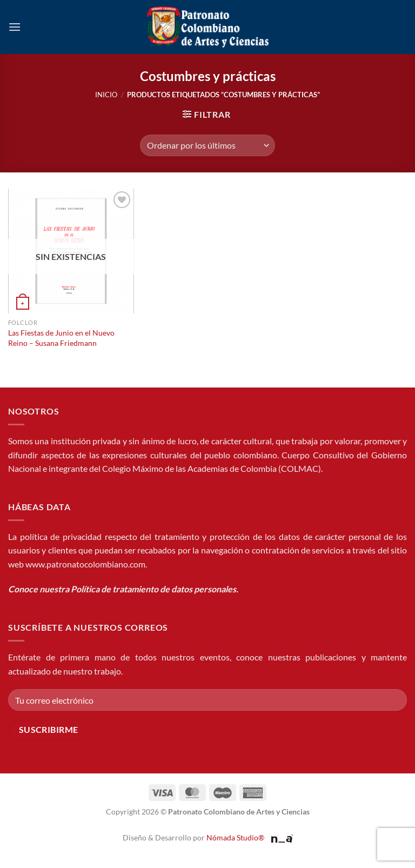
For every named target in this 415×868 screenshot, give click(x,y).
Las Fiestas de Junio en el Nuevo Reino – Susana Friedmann (61, 338)
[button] (15, 27)
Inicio (106, 95)
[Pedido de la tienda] (207, 145)
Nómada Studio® (235, 837)
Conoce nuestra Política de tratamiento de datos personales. (123, 589)
